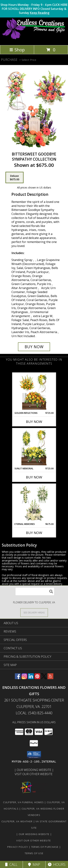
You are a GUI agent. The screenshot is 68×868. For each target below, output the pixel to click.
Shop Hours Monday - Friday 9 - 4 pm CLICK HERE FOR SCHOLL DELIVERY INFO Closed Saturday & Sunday (34, 9)
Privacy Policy (18, 847)
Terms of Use (34, 853)
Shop (17, 50)
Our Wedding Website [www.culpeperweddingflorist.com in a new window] (34, 770)
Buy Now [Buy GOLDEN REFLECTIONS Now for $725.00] (34, 422)
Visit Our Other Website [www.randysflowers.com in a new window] (34, 774)
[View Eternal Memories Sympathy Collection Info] (34, 503)
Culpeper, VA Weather (17, 821)
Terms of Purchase (45, 847)
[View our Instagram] (24, 678)
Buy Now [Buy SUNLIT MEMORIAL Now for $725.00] (34, 477)
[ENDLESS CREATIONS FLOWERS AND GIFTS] (34, 40)
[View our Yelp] (50, 678)
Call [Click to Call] (11, 864)
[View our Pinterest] (37, 678)
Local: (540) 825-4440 (34, 713)
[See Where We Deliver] (34, 612)
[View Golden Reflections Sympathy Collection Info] (34, 392)
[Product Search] (35, 591)
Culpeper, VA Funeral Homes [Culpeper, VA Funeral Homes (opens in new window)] (23, 802)
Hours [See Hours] (57, 864)
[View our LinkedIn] (31, 678)
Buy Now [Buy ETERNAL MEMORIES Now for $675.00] (34, 533)
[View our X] (44, 678)
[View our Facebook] (18, 678)
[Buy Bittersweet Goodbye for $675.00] (34, 347)
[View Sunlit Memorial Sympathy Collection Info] (34, 448)
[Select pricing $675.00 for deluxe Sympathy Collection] (15, 178)
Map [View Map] (34, 864)
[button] (34, 755)
